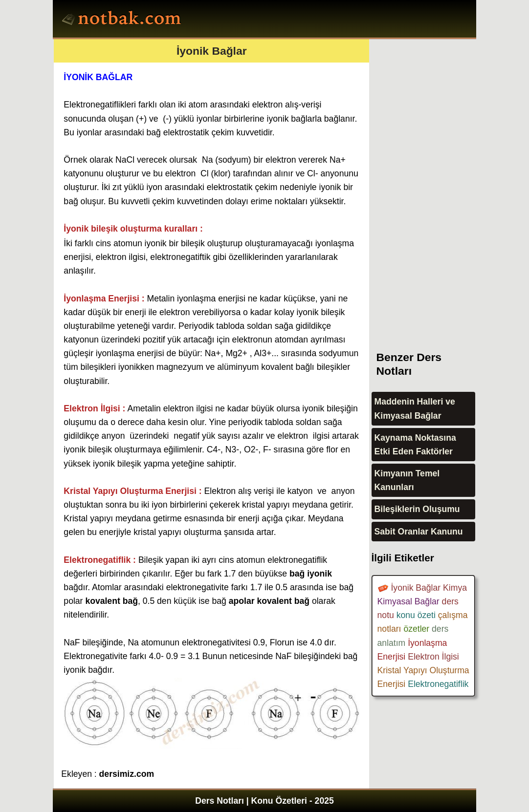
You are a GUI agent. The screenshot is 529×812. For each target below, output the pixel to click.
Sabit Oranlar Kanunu (419, 532)
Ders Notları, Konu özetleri (123, 20)
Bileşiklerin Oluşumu (417, 509)
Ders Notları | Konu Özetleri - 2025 (264, 801)
